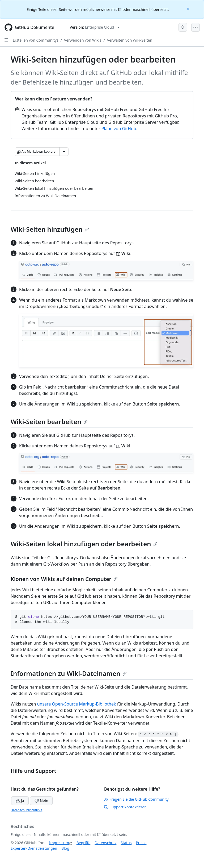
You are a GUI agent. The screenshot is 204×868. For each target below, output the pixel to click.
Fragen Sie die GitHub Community (136, 799)
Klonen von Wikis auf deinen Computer (64, 579)
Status (126, 843)
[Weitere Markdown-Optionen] (64, 152)
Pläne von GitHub (119, 129)
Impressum (59, 843)
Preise (141, 843)
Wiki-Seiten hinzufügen (50, 229)
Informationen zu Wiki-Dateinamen (69, 673)
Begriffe (84, 843)
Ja (20, 801)
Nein (41, 801)
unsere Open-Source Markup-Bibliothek (77, 704)
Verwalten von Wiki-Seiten (130, 40)
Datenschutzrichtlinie (26, 810)
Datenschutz (105, 843)
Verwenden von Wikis (83, 40)
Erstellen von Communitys (36, 40)
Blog (65, 848)
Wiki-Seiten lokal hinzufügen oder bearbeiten (84, 544)
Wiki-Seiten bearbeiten (49, 422)
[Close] (189, 9)
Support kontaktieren (125, 807)
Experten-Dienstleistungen (34, 848)
